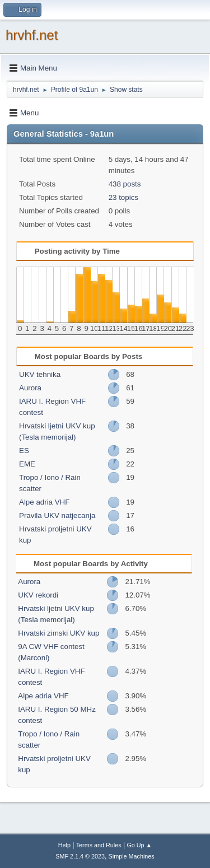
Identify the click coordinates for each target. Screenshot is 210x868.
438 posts (125, 184)
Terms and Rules (99, 845)
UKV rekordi (38, 595)
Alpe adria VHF (44, 502)
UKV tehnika (40, 374)
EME (27, 464)
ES (24, 451)
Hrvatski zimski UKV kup (59, 633)
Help (64, 845)
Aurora (30, 388)
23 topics (123, 197)
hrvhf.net (32, 35)
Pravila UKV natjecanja (57, 515)
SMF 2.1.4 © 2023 (80, 856)
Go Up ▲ (139, 845)
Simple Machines (132, 856)
